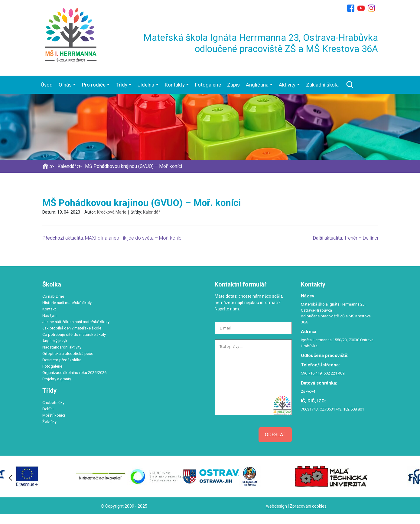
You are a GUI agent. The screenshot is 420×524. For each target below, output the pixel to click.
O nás (65, 85)
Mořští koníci (54, 415)
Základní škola (322, 85)
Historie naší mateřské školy (67, 303)
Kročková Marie (112, 212)
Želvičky (49, 422)
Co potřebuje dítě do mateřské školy (74, 334)
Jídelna (146, 85)
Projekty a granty (57, 379)
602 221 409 (334, 373)
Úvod (47, 85)
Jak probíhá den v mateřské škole (72, 328)
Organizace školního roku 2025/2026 (74, 373)
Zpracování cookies (308, 506)
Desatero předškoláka (62, 360)
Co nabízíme (53, 296)
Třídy (122, 85)
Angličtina (257, 85)
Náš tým (49, 315)
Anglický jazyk (55, 341)
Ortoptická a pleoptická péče (68, 354)
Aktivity (287, 85)
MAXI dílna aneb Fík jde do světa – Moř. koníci (134, 238)
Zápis (233, 85)
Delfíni (48, 409)
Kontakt (49, 309)
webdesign (277, 506)
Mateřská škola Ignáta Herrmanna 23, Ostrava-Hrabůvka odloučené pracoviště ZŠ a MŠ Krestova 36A (261, 43)
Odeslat (275, 435)
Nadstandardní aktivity (62, 347)
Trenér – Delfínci (361, 238)
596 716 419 (311, 373)
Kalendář (151, 212)
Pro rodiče (94, 85)
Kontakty (175, 85)
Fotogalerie (208, 85)
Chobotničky (53, 403)
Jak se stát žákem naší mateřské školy (76, 322)
